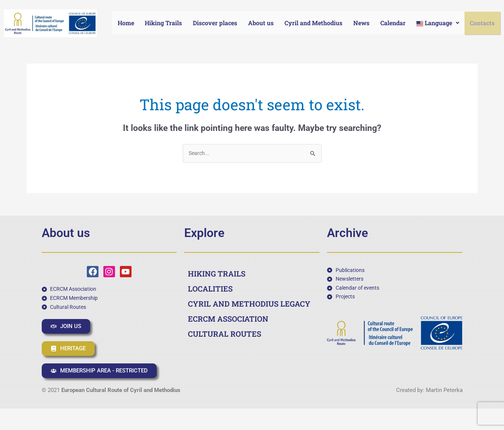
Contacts (483, 23)
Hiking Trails (164, 23)
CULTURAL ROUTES (225, 334)
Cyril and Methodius (314, 23)
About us (262, 23)
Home (126, 23)
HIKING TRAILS (217, 274)
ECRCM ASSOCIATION (228, 319)
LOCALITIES (210, 289)
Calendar (394, 23)
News (362, 23)
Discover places (215, 23)
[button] (439, 23)
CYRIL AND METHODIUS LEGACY (249, 304)
